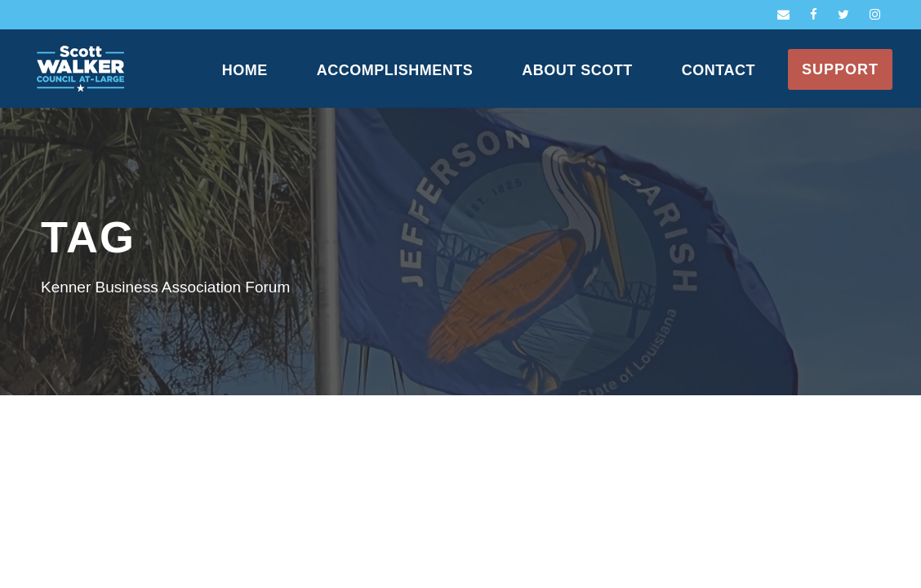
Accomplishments (395, 70)
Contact (719, 70)
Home (245, 70)
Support (840, 69)
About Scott (577, 70)
